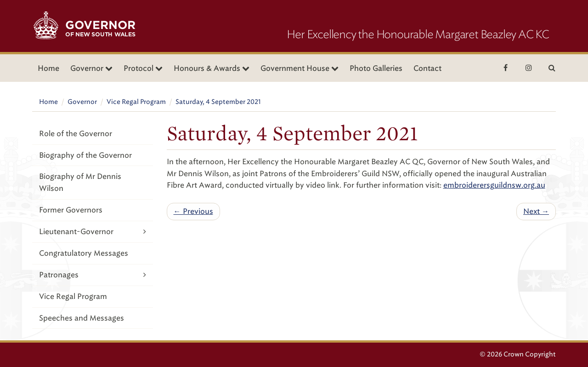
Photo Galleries (376, 68)
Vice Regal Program (136, 102)
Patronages (93, 275)
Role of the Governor (76, 134)
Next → (536, 211)
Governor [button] (91, 68)
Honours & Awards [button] (212, 68)
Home (48, 68)
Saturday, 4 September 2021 (218, 102)
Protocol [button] (143, 68)
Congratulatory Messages (84, 253)
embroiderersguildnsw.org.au (494, 185)
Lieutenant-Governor (93, 232)
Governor (82, 102)
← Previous (193, 211)
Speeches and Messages (82, 318)
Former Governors (71, 210)
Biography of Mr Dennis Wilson (80, 182)
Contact (427, 68)
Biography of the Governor (85, 155)
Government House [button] (300, 68)
